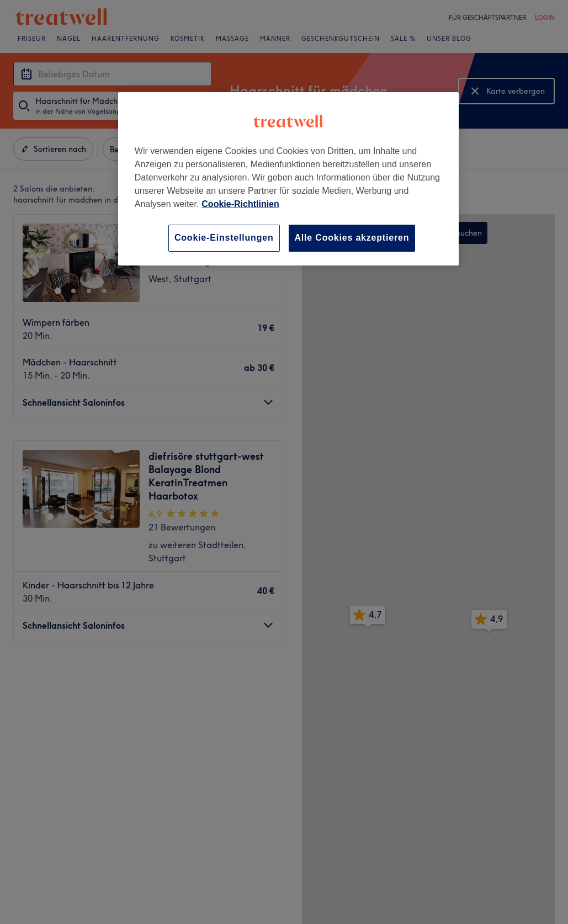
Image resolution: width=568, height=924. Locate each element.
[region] (288, 179)
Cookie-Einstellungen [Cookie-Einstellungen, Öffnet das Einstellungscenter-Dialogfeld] (224, 238)
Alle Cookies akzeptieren (352, 238)
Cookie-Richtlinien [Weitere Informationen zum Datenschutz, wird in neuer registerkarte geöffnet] (240, 204)
